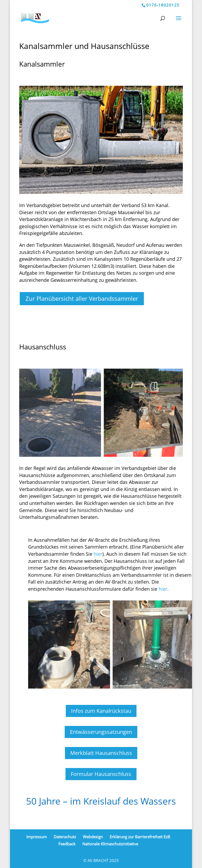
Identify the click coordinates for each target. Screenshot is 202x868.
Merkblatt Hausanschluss (101, 753)
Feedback (67, 844)
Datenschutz (65, 837)
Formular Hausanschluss (101, 774)
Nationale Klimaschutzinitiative (110, 844)
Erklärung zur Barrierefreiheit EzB (140, 837)
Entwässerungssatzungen (101, 732)
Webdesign (93, 837)
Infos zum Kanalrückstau (101, 711)
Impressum (37, 837)
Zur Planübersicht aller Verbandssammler (82, 298)
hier (98, 554)
